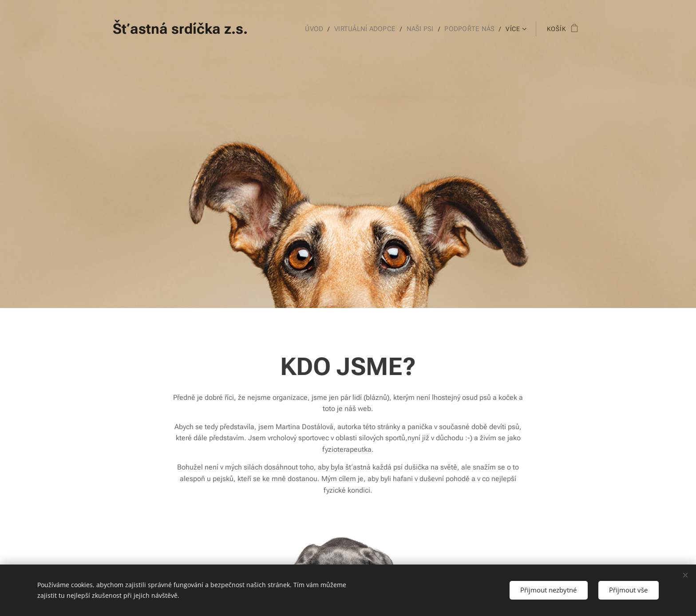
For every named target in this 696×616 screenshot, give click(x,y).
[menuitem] (320, 29)
